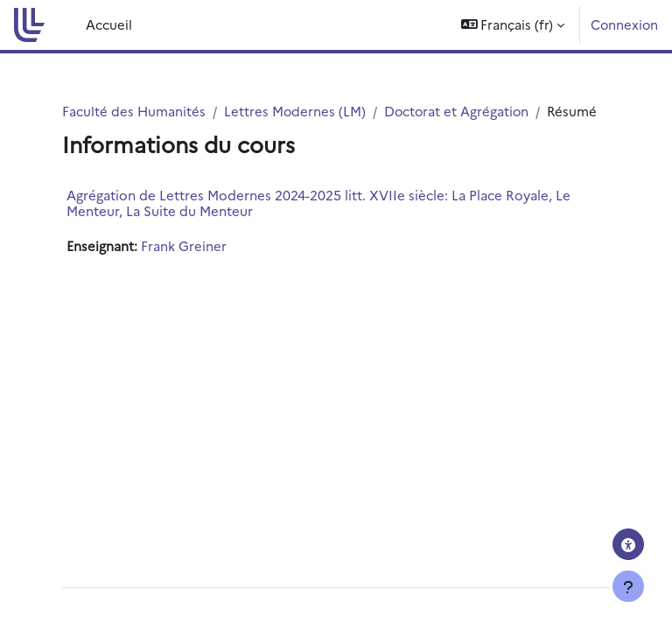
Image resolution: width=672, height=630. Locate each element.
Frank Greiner (184, 245)
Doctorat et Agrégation (456, 111)
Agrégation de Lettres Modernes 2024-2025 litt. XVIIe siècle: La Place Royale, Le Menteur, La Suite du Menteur (318, 203)
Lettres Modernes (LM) (295, 111)
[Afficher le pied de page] (628, 586)
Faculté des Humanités (134, 111)
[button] (513, 25)
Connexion (624, 24)
